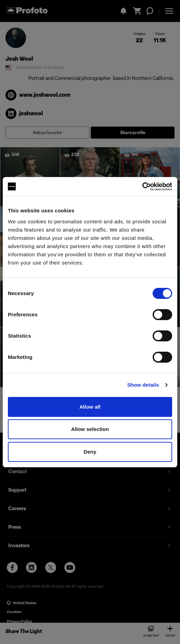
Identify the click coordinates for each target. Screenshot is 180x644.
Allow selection (90, 429)
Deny (90, 452)
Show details (143, 385)
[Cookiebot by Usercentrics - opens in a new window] (142, 187)
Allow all (90, 407)
